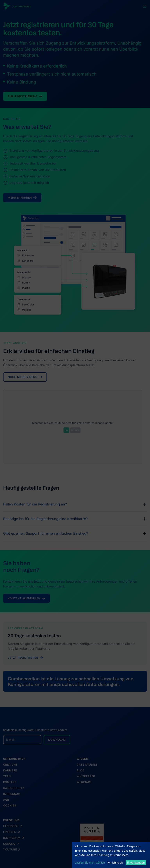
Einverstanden (136, 862)
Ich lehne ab (115, 862)
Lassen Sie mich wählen (90, 862)
